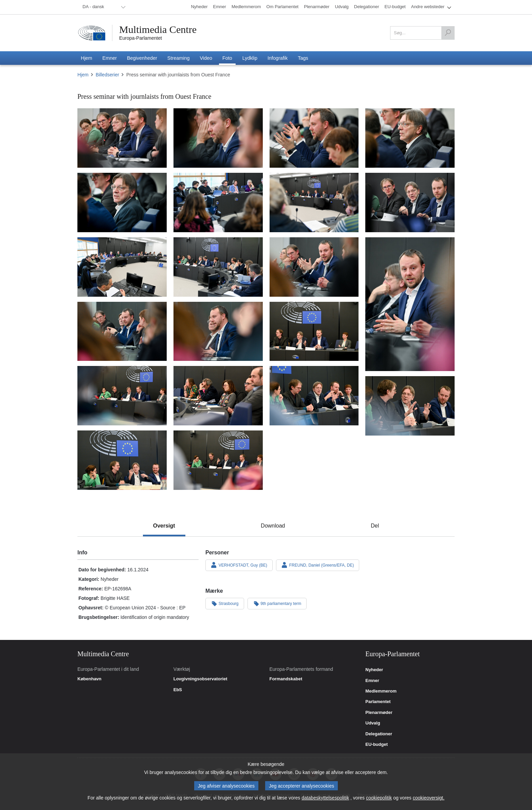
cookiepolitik (379, 798)
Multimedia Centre (158, 30)
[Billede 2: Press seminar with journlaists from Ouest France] (218, 138)
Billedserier (107, 75)
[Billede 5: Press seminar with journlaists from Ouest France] (122, 202)
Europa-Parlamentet (141, 38)
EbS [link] (178, 690)
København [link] (89, 679)
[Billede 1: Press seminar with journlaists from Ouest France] (122, 138)
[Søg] (448, 33)
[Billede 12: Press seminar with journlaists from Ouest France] (410, 304)
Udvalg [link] (373, 723)
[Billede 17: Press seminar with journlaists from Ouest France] (218, 396)
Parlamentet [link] (378, 702)
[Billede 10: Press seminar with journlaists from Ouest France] (218, 267)
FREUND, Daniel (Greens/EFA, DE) (318, 565)
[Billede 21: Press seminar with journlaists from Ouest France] (218, 460)
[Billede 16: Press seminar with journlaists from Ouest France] (122, 396)
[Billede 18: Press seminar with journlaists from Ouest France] (314, 396)
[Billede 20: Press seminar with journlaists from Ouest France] (122, 460)
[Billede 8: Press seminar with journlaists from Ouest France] (410, 202)
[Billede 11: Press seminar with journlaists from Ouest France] (314, 267)
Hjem (83, 75)
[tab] (164, 526)
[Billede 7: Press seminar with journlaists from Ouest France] (314, 202)
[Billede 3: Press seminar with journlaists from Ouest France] (314, 138)
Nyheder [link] (374, 670)
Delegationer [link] (379, 734)
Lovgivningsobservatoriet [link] (200, 679)
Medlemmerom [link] (381, 691)
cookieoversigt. (429, 798)
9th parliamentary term (277, 603)
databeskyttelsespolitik (325, 798)
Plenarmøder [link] (379, 713)
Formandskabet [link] (286, 679)
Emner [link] (372, 681)
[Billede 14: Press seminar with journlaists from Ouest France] (218, 332)
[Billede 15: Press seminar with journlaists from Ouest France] (314, 332)
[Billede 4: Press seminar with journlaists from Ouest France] (410, 138)
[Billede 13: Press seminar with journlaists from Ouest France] (122, 332)
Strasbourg (225, 603)
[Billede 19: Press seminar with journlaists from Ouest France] (410, 406)
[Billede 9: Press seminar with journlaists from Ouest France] (122, 267)
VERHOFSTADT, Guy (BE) (239, 565)
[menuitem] (103, 7)
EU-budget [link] (377, 744)
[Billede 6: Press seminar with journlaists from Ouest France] (218, 202)
